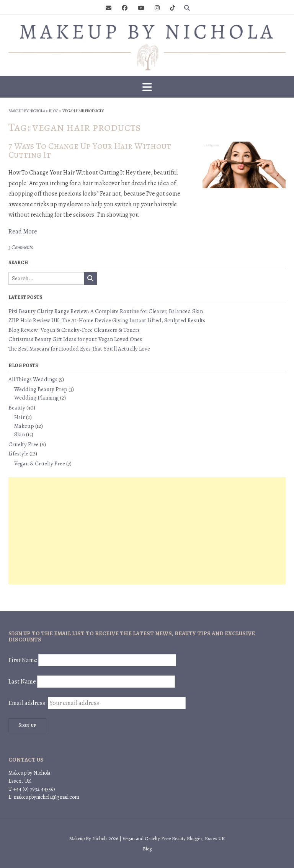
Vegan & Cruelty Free (40, 463)
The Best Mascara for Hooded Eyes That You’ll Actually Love (79, 349)
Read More (23, 232)
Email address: (97, 703)
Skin (20, 434)
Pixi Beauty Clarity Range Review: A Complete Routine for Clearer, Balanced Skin (106, 311)
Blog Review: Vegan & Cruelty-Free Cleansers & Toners (74, 330)
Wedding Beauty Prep (41, 389)
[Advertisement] (147, 531)
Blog (147, 849)
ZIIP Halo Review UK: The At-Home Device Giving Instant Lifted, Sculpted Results (107, 320)
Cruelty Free (24, 444)
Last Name (22, 682)
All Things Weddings (33, 379)
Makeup (24, 426)
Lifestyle (18, 454)
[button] (147, 87)
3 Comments (21, 247)
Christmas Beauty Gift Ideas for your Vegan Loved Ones (75, 339)
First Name (23, 660)
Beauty (17, 408)
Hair (20, 417)
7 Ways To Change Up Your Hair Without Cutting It (90, 150)
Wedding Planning (37, 398)
